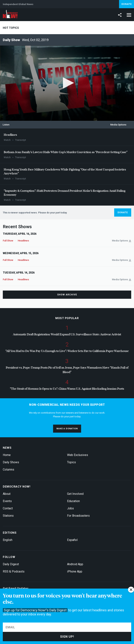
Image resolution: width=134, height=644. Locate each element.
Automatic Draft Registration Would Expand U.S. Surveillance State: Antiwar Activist (67, 334)
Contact (8, 508)
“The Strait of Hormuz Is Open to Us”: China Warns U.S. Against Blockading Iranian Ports (67, 388)
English (8, 540)
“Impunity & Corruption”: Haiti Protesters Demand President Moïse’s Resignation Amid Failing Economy (65, 193)
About (7, 494)
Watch (7, 140)
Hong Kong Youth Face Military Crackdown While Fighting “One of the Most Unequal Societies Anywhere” (65, 171)
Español (72, 540)
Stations (8, 516)
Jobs (70, 508)
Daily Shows (11, 462)
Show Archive (67, 295)
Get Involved (75, 494)
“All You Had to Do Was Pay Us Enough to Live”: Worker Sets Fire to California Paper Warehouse (67, 351)
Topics (71, 462)
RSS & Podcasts (14, 571)
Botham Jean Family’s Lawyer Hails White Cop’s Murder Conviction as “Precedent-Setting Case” (66, 152)
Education (73, 501)
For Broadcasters (78, 516)
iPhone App (75, 571)
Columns (9, 470)
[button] (67, 83)
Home (7, 455)
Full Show (8, 241)
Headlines (10, 135)
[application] (67, 83)
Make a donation (67, 429)
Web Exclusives (78, 455)
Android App (75, 564)
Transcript (21, 140)
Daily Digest (11, 564)
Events (7, 501)
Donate (127, 4)
